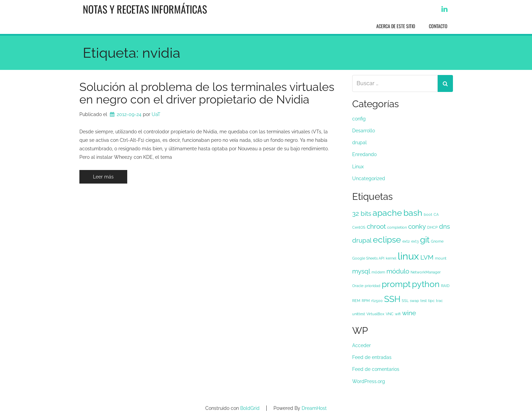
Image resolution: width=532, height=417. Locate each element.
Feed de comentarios (376, 369)
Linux (358, 167)
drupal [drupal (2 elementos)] (362, 240)
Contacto (438, 26)
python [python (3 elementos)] (426, 284)
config (359, 119)
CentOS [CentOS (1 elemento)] (359, 227)
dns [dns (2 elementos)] (444, 226)
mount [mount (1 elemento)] (441, 258)
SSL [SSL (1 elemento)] (405, 301)
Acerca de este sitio (396, 26)
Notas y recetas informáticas (145, 9)
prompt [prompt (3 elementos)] (396, 284)
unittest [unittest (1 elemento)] (359, 314)
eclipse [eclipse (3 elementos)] (387, 240)
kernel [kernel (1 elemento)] (391, 258)
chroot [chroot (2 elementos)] (376, 226)
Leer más (103, 177)
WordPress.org (369, 381)
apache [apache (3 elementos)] (387, 213)
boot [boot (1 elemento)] (428, 214)
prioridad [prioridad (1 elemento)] (373, 286)
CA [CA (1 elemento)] (436, 214)
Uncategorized (369, 178)
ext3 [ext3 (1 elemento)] (415, 241)
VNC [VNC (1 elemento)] (390, 314)
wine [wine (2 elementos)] (409, 313)
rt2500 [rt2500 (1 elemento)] (377, 301)
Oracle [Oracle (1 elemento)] (358, 286)
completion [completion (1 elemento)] (397, 227)
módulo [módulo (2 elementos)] (398, 271)
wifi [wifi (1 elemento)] (398, 314)
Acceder (362, 345)
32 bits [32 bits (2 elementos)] (362, 213)
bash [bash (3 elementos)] (413, 213)
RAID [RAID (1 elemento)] (445, 286)
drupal (359, 143)
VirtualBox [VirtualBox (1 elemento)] (375, 314)
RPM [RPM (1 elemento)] (366, 301)
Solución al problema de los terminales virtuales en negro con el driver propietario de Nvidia (207, 93)
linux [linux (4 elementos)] (408, 256)
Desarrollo (364, 131)
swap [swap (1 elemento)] (414, 301)
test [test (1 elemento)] (424, 301)
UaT (156, 114)
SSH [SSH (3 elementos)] (392, 299)
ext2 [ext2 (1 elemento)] (406, 241)
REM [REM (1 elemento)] (356, 301)
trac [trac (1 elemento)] (439, 301)
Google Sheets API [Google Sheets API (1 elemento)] (368, 258)
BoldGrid (250, 408)
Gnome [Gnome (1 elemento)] (437, 241)
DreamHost (314, 408)
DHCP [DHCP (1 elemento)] (432, 227)
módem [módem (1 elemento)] (378, 272)
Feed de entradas (372, 357)
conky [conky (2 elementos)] (417, 226)
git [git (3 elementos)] (425, 240)
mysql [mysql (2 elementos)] (361, 271)
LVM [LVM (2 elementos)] (427, 257)
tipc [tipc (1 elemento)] (431, 301)
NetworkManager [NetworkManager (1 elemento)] (426, 272)
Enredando (364, 154)
